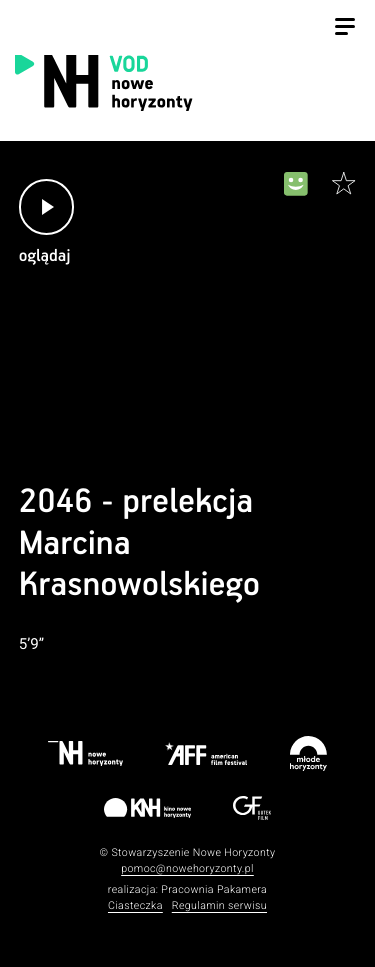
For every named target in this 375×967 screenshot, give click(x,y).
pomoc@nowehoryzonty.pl (187, 868)
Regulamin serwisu (219, 905)
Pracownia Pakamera (214, 889)
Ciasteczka (135, 905)
